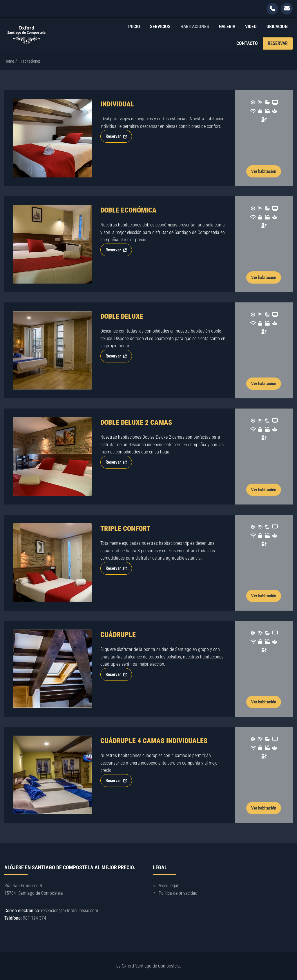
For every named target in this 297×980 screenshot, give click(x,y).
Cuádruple (118, 635)
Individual (117, 104)
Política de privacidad (178, 893)
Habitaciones (195, 27)
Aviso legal (168, 886)
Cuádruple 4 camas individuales (154, 741)
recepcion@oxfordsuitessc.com (70, 911)
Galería (227, 27)
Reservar (278, 43)
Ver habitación (264, 171)
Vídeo (251, 27)
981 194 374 (35, 918)
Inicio (134, 27)
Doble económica (128, 210)
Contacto (247, 43)
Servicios (160, 27)
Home (9, 61)
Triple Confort (125, 529)
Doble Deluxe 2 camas (136, 422)
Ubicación (277, 27)
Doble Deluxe (122, 316)
